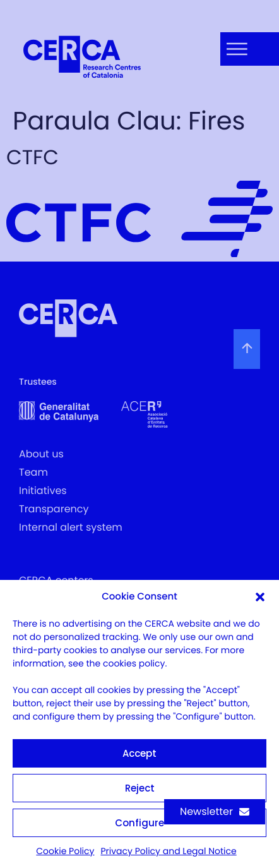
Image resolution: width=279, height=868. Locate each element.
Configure (139, 823)
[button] (260, 597)
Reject (140, 788)
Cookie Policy (65, 851)
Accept (139, 753)
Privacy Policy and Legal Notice (168, 851)
